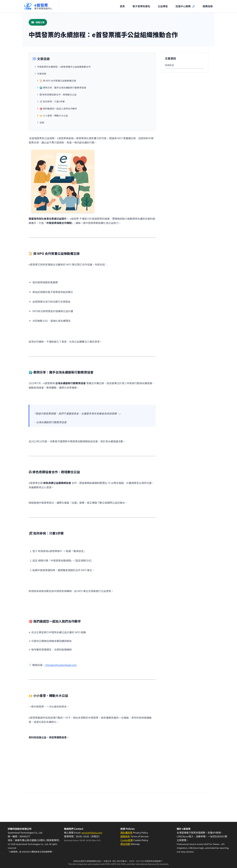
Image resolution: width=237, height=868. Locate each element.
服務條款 (125, 836)
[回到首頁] (38, 6)
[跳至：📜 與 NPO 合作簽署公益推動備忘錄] (94, 81)
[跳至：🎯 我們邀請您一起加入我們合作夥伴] (94, 109)
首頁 (122, 6)
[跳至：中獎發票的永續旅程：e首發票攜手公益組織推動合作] (92, 67)
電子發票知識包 (141, 6)
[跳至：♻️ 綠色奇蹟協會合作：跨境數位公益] (94, 95)
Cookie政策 (127, 840)
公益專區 (163, 6)
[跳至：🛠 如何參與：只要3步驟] (94, 101)
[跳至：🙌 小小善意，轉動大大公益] (94, 116)
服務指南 (208, 6)
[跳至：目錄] (94, 122)
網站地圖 (125, 844)
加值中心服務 (185, 6)
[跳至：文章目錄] (92, 74)
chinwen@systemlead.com (61, 665)
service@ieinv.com (92, 833)
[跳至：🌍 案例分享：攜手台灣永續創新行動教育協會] (94, 88)
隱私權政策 (126, 833)
